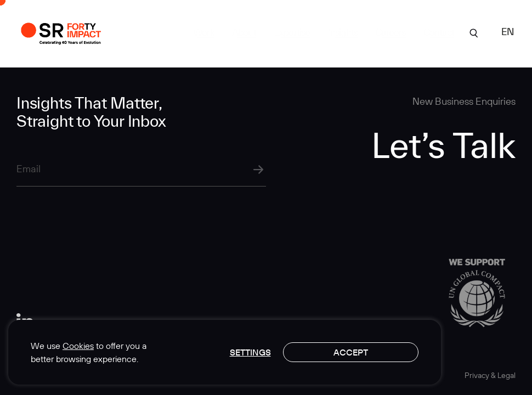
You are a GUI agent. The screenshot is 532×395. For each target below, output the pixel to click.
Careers (390, 32)
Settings (250, 352)
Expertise (292, 32)
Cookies (78, 346)
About (244, 32)
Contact (439, 32)
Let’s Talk (443, 145)
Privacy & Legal (490, 375)
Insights (343, 32)
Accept (351, 352)
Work (204, 32)
